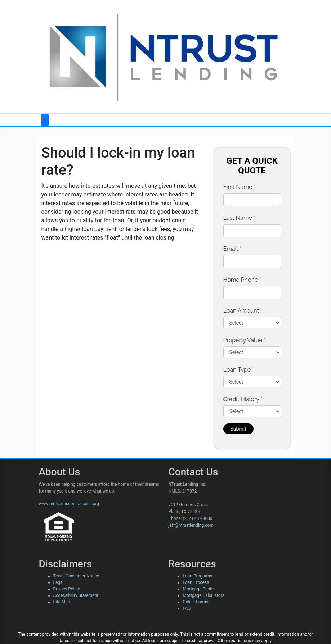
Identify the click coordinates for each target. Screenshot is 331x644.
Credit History (243, 399)
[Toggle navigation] (45, 120)
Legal (59, 582)
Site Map (62, 602)
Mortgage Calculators (204, 595)
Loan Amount (243, 311)
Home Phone (242, 280)
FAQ (187, 608)
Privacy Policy (67, 589)
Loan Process (196, 582)
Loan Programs (198, 576)
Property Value (245, 340)
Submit (238, 429)
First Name (240, 187)
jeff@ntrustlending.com (191, 525)
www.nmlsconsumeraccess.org (69, 504)
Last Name (240, 218)
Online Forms (196, 602)
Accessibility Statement (76, 595)
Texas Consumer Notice (76, 576)
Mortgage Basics (199, 589)
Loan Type (239, 370)
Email (232, 249)
